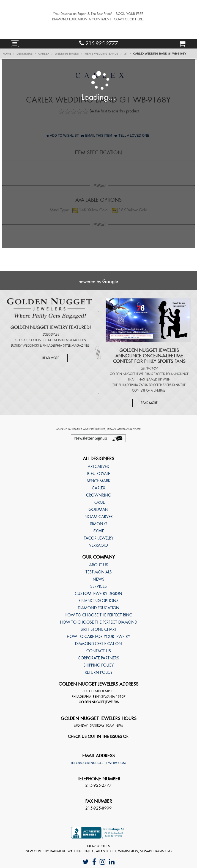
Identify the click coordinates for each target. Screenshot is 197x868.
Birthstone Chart (99, 629)
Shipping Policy (98, 665)
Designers (26, 54)
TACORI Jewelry (99, 538)
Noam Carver (99, 517)
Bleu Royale (99, 474)
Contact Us (99, 651)
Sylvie (99, 531)
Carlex (45, 54)
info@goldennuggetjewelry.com (98, 763)
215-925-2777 (99, 43)
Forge (99, 502)
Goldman (98, 510)
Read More (51, 358)
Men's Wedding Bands (103, 54)
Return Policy (99, 672)
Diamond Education (99, 608)
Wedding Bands (69, 54)
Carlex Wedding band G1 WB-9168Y (160, 54)
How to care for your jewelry (98, 637)
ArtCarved (98, 467)
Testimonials (99, 572)
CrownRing (99, 495)
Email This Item (97, 136)
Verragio (98, 545)
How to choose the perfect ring (98, 615)
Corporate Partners (98, 658)
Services (98, 586)
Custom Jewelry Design (98, 594)
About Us (99, 565)
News (98, 579)
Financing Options (99, 601)
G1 (127, 54)
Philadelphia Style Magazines (66, 346)
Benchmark (99, 481)
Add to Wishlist (63, 136)
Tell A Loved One (132, 136)
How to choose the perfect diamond (98, 622)
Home (9, 54)
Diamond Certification (98, 644)
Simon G (99, 524)
